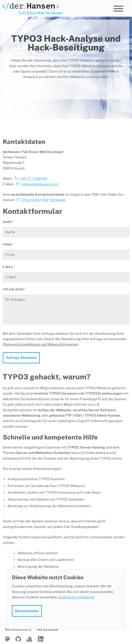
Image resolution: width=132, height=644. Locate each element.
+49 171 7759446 (33, 179)
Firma (8, 245)
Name (8, 222)
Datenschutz (18, 629)
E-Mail (9, 267)
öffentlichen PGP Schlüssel (43, 200)
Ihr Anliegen (14, 289)
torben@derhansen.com (40, 184)
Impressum (48, 629)
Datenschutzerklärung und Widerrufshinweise (41, 344)
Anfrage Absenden (21, 358)
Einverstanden (27, 611)
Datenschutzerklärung (76, 597)
